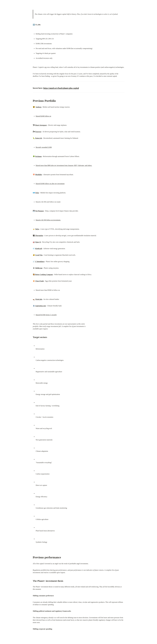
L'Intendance (40, 262)
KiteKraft (39, 249)
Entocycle (39, 138)
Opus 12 (38, 242)
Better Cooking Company (44, 275)
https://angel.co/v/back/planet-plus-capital (61, 88)
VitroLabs (39, 299)
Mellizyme (39, 268)
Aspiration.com (40, 306)
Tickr (37, 193)
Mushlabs (39, 175)
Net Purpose (40, 211)
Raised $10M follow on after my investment (50, 184)
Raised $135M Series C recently (46, 315)
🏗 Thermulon (38, 236)
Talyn (37, 229)
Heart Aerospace (41, 125)
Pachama (38, 156)
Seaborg (39, 107)
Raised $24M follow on (43, 116)
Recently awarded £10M (44, 147)
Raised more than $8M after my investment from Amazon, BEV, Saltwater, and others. (64, 165)
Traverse (38, 132)
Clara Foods (40, 281)
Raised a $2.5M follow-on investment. (48, 220)
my (46, 67)
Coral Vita (39, 255)
